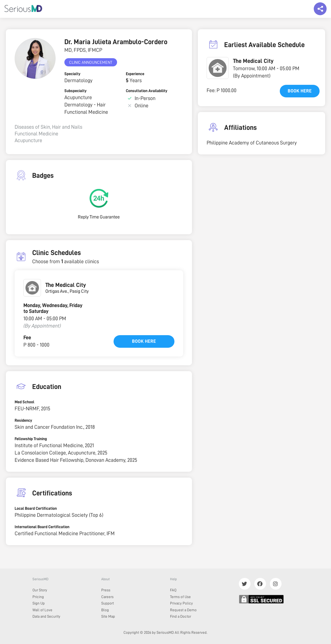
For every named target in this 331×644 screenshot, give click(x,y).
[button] (218, 68)
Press (106, 590)
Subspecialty (76, 91)
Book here (144, 341)
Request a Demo (183, 610)
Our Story (40, 590)
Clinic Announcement (91, 62)
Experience (135, 74)
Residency (23, 420)
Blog (105, 610)
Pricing (38, 597)
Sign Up (39, 603)
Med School (24, 402)
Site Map (108, 616)
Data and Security (46, 616)
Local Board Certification (36, 508)
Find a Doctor (181, 616)
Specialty (72, 74)
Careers (107, 597)
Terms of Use (180, 597)
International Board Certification (42, 527)
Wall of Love (42, 610)
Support (108, 603)
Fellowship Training (31, 439)
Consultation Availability (147, 91)
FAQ (173, 590)
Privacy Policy (181, 603)
